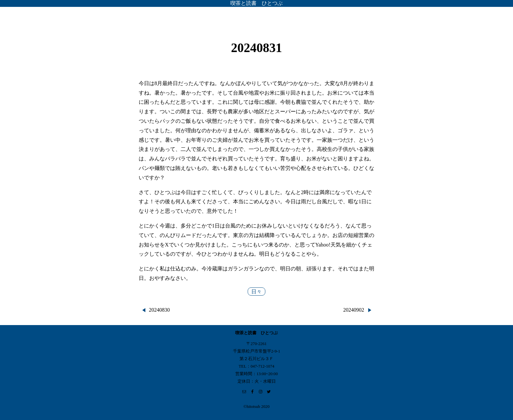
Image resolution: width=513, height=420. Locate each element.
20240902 (354, 310)
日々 (256, 292)
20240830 (159, 310)
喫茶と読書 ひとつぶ (256, 3)
